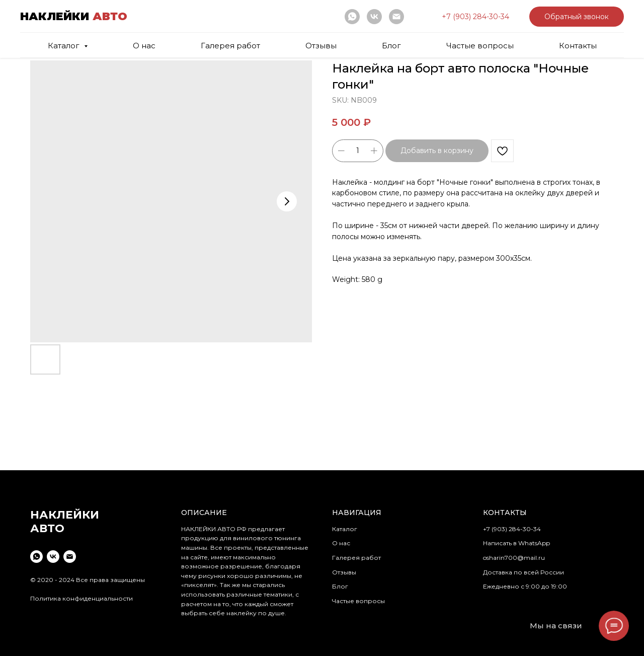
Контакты (578, 46)
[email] (396, 17)
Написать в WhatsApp (516, 543)
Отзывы (321, 46)
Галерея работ (230, 46)
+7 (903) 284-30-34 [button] (512, 529)
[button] (475, 17)
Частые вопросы (480, 46)
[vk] (374, 17)
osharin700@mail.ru (514, 558)
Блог (391, 46)
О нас (144, 46)
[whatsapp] (352, 17)
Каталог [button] (65, 46)
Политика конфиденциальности (82, 598)
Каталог (345, 529)
